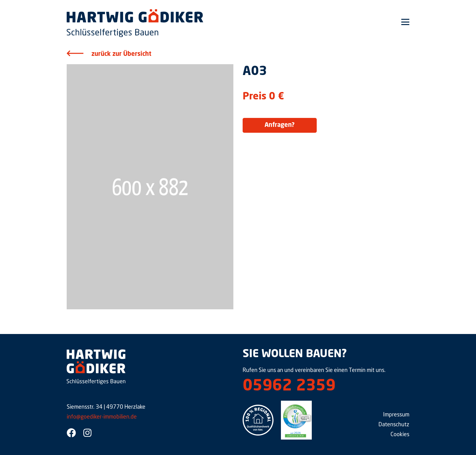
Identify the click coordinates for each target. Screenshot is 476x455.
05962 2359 (289, 386)
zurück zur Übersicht (121, 54)
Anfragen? (280, 125)
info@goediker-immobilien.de (102, 417)
